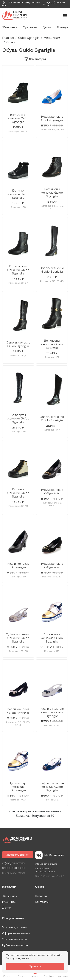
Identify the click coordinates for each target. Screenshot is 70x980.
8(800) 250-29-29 (14, 868)
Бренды (62, 27)
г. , (21, 4)
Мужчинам (30, 27)
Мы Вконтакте (50, 855)
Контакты (42, 902)
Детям (47, 27)
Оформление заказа (16, 933)
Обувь (11, 42)
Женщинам (10, 27)
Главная (8, 38)
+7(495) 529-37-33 (13, 863)
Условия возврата (14, 939)
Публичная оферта (15, 945)
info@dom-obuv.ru (46, 864)
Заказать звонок (18, 855)
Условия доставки (15, 927)
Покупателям (13, 918)
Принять (35, 966)
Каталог (9, 887)
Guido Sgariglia (29, 38)
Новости (41, 896)
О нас (40, 887)
